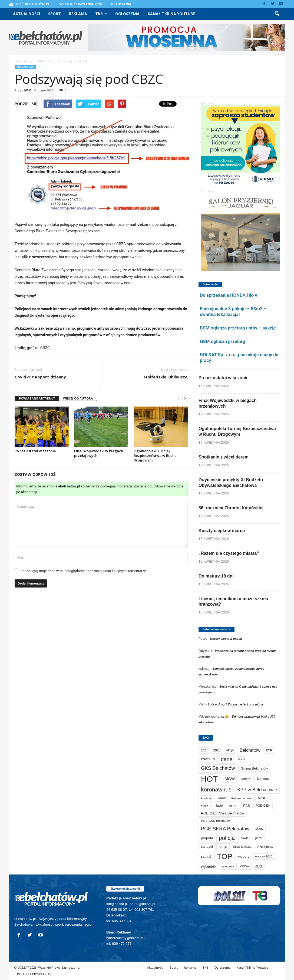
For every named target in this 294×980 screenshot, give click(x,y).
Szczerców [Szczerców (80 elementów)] (265, 847)
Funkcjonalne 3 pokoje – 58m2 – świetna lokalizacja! (233, 311)
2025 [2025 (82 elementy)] (217, 750)
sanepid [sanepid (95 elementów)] (207, 847)
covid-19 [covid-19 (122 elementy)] (208, 759)
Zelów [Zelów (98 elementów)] (245, 866)
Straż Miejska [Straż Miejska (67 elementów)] (242, 847)
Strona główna (24, 61)
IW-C (27, 90)
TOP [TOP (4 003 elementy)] (225, 856)
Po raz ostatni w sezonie (35, 451)
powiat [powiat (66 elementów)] (245, 838)
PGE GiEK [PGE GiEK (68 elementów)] (263, 806)
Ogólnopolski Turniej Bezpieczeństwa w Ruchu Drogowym (155, 456)
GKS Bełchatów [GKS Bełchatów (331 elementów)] (218, 768)
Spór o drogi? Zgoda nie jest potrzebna (235, 704)
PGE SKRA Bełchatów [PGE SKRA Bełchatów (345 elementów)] (225, 829)
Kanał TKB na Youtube (171, 14)
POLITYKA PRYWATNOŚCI (35, 974)
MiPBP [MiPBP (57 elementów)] (233, 806)
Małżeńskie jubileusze (166, 377)
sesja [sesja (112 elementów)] (223, 847)
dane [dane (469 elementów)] (227, 759)
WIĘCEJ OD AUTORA (78, 398)
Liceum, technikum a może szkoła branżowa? (233, 602)
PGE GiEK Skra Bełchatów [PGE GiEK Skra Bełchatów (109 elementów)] (222, 813)
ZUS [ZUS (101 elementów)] (259, 866)
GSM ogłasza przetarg (222, 341)
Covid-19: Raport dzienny (40, 377)
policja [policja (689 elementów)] (227, 838)
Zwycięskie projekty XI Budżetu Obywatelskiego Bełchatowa (231, 483)
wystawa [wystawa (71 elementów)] (228, 866)
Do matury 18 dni (216, 576)
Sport (54, 14)
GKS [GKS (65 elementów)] (242, 759)
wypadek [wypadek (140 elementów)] (209, 866)
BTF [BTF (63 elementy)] (269, 750)
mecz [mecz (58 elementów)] (204, 806)
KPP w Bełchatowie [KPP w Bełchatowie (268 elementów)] (257, 790)
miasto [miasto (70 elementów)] (218, 806)
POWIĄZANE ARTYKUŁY (37, 398)
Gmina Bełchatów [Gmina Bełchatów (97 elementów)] (254, 768)
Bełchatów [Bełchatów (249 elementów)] (250, 750)
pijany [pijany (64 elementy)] (259, 829)
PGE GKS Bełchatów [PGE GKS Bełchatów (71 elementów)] (216, 821)
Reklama (78, 14)
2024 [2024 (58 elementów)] (204, 750)
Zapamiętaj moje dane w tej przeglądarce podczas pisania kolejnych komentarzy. (84, 571)
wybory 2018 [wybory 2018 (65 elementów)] (264, 856)
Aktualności (27, 14)
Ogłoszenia (121, 4)
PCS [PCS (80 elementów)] (247, 806)
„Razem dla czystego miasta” (229, 553)
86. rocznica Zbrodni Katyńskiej (231, 508)
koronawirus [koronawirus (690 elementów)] (216, 789)
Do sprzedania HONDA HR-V (229, 295)
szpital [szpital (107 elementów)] (206, 857)
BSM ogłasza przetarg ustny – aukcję (238, 328)
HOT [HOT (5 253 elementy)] (209, 779)
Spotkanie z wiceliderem (224, 457)
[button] (277, 14)
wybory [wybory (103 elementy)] (244, 857)
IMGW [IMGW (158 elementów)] (229, 779)
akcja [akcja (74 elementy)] (230, 750)
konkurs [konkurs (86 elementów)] (263, 779)
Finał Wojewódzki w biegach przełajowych (99, 453)
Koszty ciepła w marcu (222, 531)
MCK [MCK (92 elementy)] (262, 798)
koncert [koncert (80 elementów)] (246, 779)
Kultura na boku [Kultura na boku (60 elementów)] (242, 798)
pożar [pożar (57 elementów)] (259, 838)
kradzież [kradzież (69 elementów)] (207, 798)
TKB (101, 14)
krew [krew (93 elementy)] (222, 798)
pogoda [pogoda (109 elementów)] (207, 838)
